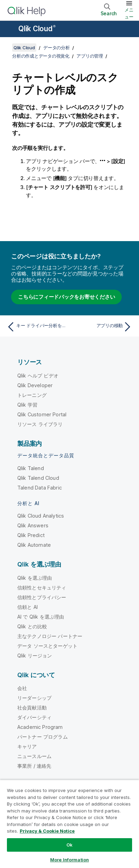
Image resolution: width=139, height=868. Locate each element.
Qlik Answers (33, 525)
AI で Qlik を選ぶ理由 (41, 617)
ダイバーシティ (34, 717)
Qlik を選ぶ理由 (35, 578)
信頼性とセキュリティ (42, 588)
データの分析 (57, 48)
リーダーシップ (34, 698)
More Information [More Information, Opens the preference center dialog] (69, 860)
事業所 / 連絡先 (34, 766)
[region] (69, 824)
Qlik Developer (35, 385)
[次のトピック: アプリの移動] (102, 327)
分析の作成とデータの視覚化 (41, 56)
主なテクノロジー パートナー (50, 636)
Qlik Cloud (37, 29)
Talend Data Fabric (40, 488)
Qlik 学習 (27, 405)
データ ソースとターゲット (47, 646)
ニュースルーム (34, 756)
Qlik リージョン (35, 656)
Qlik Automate (34, 545)
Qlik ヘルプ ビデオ (38, 376)
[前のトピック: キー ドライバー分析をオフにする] (37, 327)
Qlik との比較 (32, 626)
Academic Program (40, 727)
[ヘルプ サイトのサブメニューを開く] (10, 29)
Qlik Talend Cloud (38, 478)
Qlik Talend (31, 468)
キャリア (27, 746)
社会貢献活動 (32, 708)
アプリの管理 (90, 56)
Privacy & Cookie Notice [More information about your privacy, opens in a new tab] (47, 831)
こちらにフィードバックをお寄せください (66, 297)
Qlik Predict (31, 535)
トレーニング (32, 395)
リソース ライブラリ (40, 424)
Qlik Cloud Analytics (41, 516)
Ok (69, 845)
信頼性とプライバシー (42, 597)
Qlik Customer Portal (42, 414)
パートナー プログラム (43, 737)
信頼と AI (27, 607)
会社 (22, 688)
